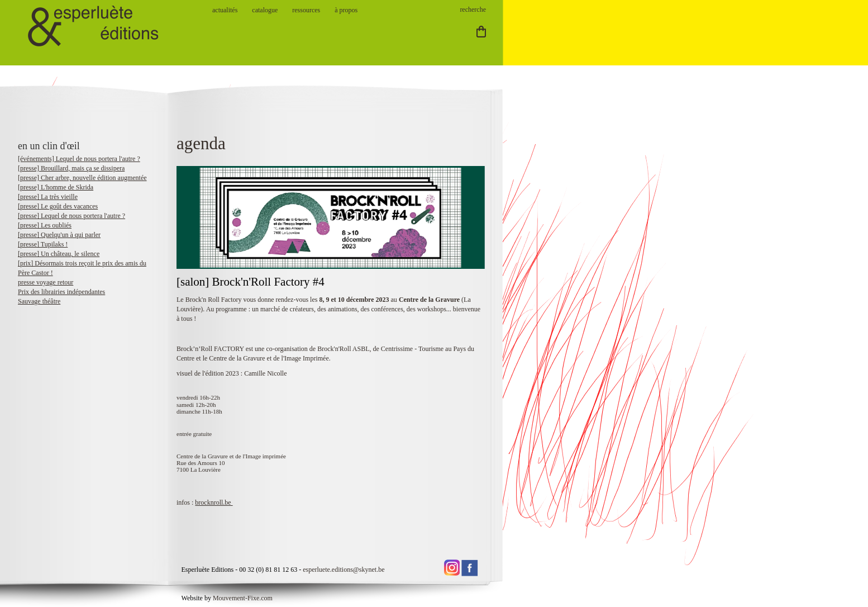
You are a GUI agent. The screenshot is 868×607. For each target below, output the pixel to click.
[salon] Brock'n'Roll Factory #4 (252, 282)
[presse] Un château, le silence (59, 254)
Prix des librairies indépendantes (61, 292)
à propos (346, 10)
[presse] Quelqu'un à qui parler (59, 235)
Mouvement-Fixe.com (243, 598)
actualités (225, 10)
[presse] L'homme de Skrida (56, 187)
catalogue (265, 10)
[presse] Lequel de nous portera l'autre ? (71, 216)
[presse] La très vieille (48, 197)
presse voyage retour (46, 282)
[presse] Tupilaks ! (43, 244)
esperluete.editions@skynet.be (344, 570)
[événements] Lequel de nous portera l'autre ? (79, 159)
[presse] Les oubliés (45, 225)
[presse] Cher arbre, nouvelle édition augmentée (82, 178)
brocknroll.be (214, 502)
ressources (306, 10)
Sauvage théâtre (39, 301)
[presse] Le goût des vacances (58, 206)
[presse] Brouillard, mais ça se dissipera (71, 168)
